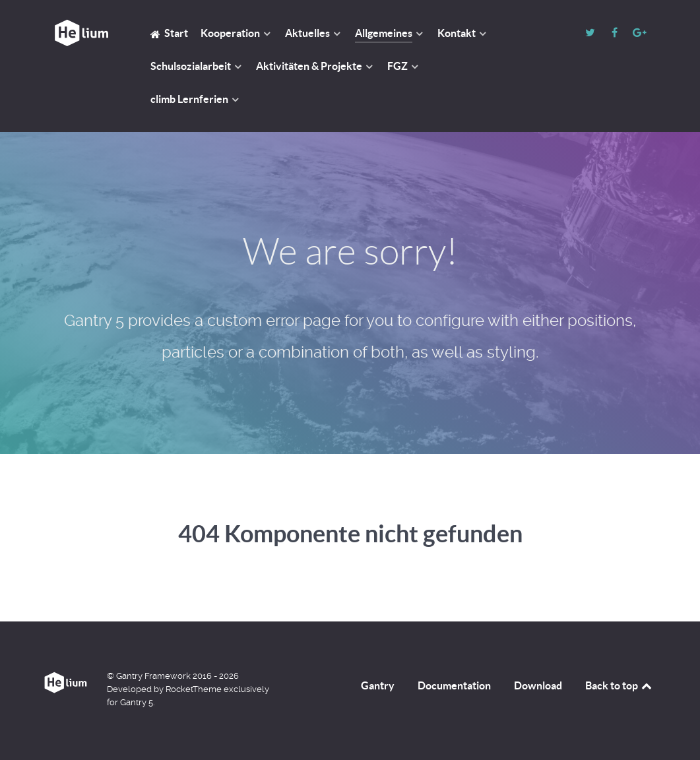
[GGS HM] (81, 33)
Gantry (378, 685)
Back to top (620, 685)
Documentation (454, 685)
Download (538, 685)
